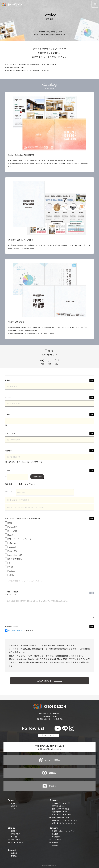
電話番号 (49, 451)
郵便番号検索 (37, 477)
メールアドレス (49, 434)
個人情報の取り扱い (16, 631)
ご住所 (49, 471)
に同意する (21, 631)
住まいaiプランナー (49, 735)
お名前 (49, 380)
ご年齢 (49, 415)
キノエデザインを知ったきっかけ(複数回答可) (49, 518)
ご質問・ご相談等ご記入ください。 (49, 593)
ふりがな (49, 398)
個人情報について (49, 626)
